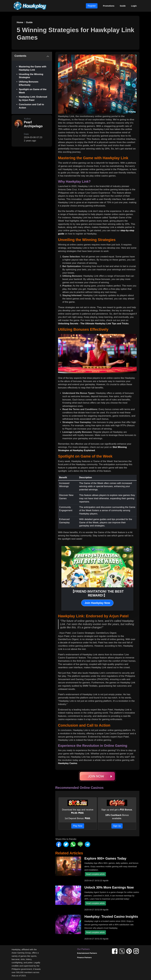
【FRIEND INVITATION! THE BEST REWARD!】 (97, 593)
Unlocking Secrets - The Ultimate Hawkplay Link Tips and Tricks (93, 324)
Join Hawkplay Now (97, 603)
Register (92, 6)
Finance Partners (84, 957)
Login (134, 6)
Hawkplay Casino (68, 763)
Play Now (78, 826)
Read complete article (95, 874)
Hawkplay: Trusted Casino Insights (111, 917)
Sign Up (117, 826)
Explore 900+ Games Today (105, 858)
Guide (123, 6)
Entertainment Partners (87, 953)
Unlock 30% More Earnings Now (109, 887)
